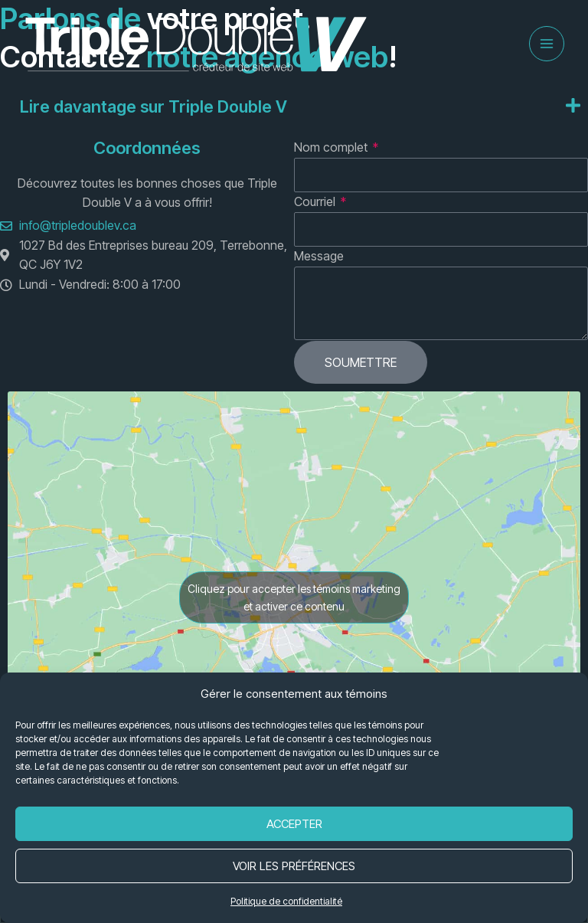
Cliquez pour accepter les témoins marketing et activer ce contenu (294, 598)
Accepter (294, 824)
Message (319, 257)
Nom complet (332, 148)
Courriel (316, 202)
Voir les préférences (294, 866)
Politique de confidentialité (286, 901)
